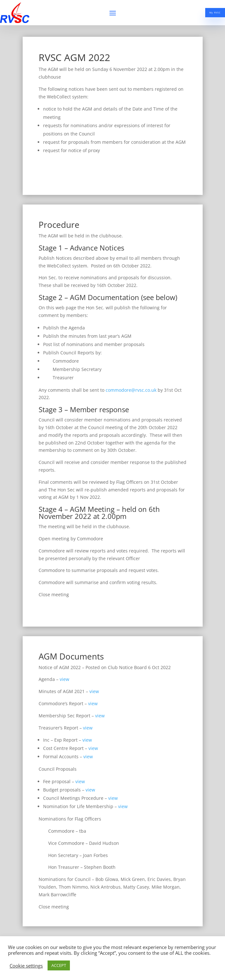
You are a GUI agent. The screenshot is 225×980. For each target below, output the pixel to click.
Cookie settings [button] (26, 966)
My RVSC (206, 13)
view (64, 679)
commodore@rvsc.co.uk (131, 390)
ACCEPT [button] (59, 965)
